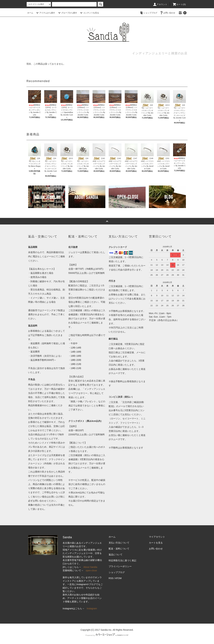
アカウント (160, 4)
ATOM (118, 578)
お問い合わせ (167, 13)
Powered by (107, 635)
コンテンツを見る (89, 13)
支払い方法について (119, 543)
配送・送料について (119, 549)
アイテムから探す (45, 13)
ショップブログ (148, 13)
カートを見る (156, 543)
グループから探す (67, 13)
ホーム (30, 13)
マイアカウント (157, 537)
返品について (116, 555)
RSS (111, 578)
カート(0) (179, 4)
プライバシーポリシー (120, 566)
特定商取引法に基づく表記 (122, 560)
